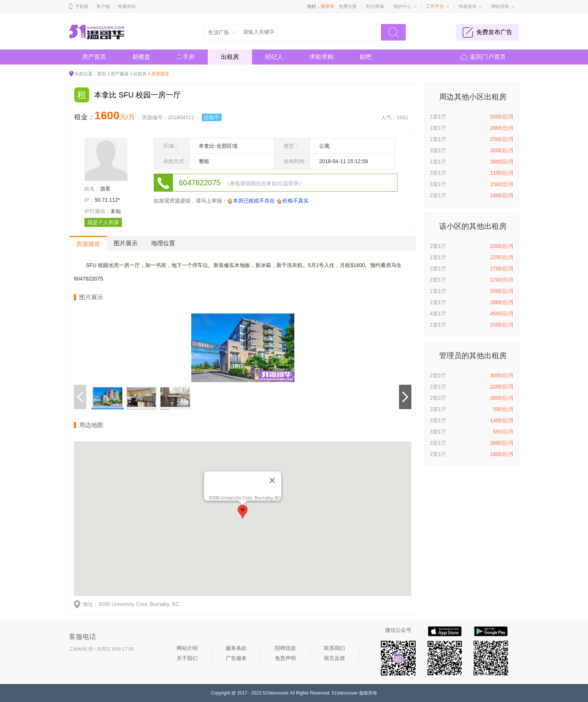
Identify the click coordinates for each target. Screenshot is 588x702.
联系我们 (334, 648)
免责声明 (285, 658)
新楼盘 (141, 57)
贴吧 (366, 57)
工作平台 (435, 6)
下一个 (405, 397)
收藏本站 (127, 6)
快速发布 (468, 6)
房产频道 (120, 74)
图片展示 (126, 243)
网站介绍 (187, 648)
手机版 (82, 6)
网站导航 (500, 6)
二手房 (186, 57)
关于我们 (187, 658)
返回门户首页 (488, 57)
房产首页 (94, 57)
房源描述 (88, 244)
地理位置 (163, 243)
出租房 (230, 57)
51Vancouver (276, 693)
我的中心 (402, 6)
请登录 (327, 6)
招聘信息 (285, 648)
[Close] (272, 480)
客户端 (103, 6)
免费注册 (348, 6)
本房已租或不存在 (254, 201)
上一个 (80, 397)
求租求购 (321, 57)
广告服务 (236, 658)
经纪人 (274, 57)
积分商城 (375, 6)
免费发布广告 (494, 32)
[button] (243, 512)
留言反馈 (334, 658)
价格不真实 (295, 201)
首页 (102, 74)
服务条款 (236, 648)
